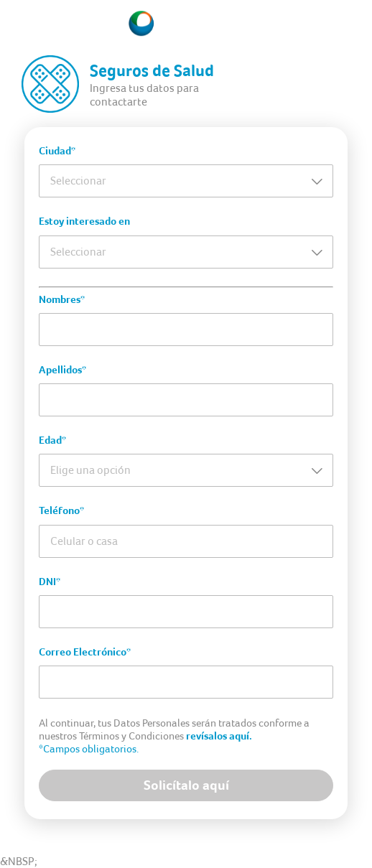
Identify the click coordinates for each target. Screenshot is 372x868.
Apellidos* (62, 370)
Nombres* (62, 299)
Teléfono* (61, 510)
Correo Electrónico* (85, 652)
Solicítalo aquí (186, 785)
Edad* (52, 440)
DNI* (50, 582)
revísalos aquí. (219, 736)
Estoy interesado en (84, 221)
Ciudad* (57, 151)
